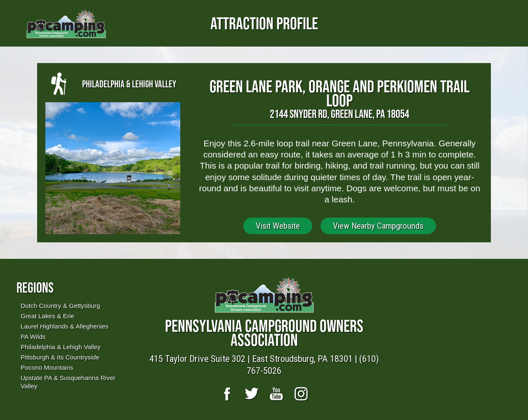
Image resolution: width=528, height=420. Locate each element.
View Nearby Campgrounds (378, 226)
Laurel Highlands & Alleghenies (65, 326)
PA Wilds (33, 337)
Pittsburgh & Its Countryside (60, 357)
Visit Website (278, 226)
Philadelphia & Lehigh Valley (61, 347)
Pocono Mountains (47, 367)
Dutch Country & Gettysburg (60, 306)
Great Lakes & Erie (47, 316)
